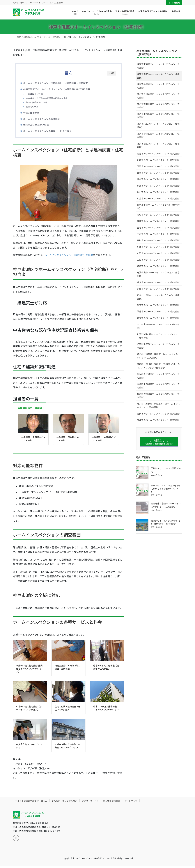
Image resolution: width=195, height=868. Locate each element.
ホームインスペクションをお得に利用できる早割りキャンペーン (166, 489)
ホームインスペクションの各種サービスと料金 (52, 132)
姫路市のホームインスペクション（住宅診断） (159, 153)
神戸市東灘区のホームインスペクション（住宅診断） (158, 66)
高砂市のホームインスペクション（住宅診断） (159, 240)
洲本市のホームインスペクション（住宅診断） (159, 179)
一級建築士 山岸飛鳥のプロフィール (104, 441)
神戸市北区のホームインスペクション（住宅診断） (158, 125)
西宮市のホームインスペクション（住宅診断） (159, 173)
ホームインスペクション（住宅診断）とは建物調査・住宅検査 (60, 83)
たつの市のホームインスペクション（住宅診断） (158, 326)
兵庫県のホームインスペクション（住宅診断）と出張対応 (166, 522)
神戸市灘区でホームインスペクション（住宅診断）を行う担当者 (62, 89)
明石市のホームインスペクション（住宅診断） (159, 166)
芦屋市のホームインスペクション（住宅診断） (159, 186)
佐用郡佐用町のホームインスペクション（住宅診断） (158, 396)
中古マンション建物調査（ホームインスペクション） (107, 710)
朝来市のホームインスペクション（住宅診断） (159, 305)
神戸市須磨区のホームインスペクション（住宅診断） (158, 106)
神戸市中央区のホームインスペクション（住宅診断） (158, 135)
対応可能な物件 (36, 114)
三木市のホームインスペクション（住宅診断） (159, 234)
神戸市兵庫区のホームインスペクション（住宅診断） (158, 86)
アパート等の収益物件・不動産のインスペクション (67, 748)
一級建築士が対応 (39, 94)
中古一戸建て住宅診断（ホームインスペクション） (29, 710)
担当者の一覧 (37, 106)
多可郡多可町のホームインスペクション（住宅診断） (158, 346)
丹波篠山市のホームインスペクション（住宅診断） (158, 274)
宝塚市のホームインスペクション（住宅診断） (159, 228)
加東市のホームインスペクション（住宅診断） (159, 318)
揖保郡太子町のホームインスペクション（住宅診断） (158, 376)
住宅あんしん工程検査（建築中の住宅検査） (106, 669)
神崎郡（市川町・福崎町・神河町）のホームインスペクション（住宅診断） (158, 366)
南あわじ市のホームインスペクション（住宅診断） (158, 297)
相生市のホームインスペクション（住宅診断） (159, 198)
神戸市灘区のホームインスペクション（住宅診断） (158, 76)
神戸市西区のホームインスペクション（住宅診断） (158, 145)
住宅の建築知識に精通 (41, 102)
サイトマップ (131, 803)
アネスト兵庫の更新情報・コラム (31, 803)
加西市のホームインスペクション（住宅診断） (159, 266)
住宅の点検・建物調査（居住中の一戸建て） (67, 710)
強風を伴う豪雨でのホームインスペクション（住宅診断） (166, 505)
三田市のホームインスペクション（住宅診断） (159, 260)
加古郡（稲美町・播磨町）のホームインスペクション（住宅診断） (158, 356)
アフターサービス (90, 803)
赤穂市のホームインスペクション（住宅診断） (159, 215)
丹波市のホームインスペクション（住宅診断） (159, 289)
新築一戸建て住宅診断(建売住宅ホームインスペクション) (29, 671)
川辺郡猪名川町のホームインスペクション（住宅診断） (157, 336)
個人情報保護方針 (112, 803)
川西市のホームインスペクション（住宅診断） (159, 247)
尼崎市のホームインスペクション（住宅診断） (159, 160)
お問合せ (174, 3)
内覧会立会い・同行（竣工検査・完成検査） (67, 669)
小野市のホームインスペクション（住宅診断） (159, 253)
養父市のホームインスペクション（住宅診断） (159, 282)
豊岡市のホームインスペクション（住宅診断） (159, 414)
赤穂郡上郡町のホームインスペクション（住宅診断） (158, 386)
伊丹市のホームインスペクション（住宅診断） (159, 192)
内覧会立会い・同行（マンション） (29, 748)
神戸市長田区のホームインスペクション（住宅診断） (158, 96)
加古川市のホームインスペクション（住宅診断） (158, 207)
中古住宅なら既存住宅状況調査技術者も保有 (52, 98)
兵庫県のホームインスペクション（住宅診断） (156, 52)
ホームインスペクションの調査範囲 (47, 120)
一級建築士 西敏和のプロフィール (68, 441)
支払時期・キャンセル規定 (64, 803)
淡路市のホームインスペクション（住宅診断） (159, 311)
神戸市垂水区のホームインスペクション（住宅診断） (158, 116)
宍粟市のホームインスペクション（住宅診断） (159, 420)
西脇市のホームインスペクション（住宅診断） (159, 221)
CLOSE (111, 73)
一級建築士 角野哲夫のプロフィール (33, 441)
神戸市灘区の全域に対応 (41, 126)
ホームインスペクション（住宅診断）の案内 (69, 257)
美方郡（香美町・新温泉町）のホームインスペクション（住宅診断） (158, 405)
